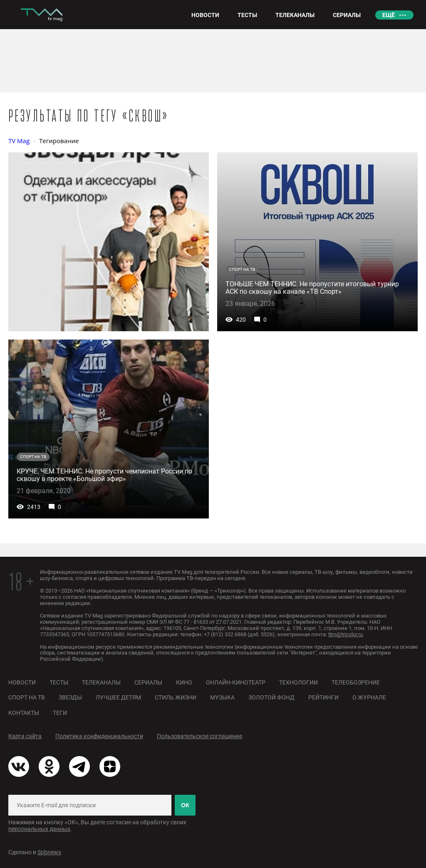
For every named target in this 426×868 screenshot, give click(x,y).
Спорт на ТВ (27, 697)
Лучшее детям (118, 697)
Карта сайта (25, 736)
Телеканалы (101, 682)
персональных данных (39, 829)
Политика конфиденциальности (99, 736)
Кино (184, 682)
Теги (60, 713)
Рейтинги (323, 697)
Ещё (389, 15)
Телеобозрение (356, 682)
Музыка (222, 697)
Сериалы (148, 682)
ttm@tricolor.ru (346, 634)
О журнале (369, 697)
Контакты (24, 713)
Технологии (298, 682)
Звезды (70, 697)
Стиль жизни (176, 697)
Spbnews (49, 852)
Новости (22, 682)
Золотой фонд (271, 697)
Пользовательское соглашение (199, 736)
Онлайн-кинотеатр (236, 682)
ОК (185, 805)
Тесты (59, 682)
